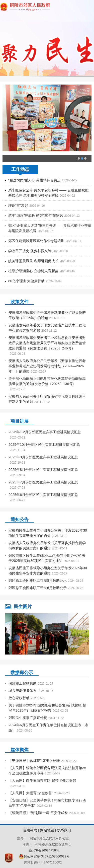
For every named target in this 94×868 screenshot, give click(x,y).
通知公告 (20, 520)
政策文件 (20, 302)
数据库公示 (22, 673)
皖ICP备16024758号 (47, 850)
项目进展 (20, 421)
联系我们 (64, 830)
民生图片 (23, 607)
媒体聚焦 (20, 750)
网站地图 (47, 830)
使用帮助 (30, 830)
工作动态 (20, 169)
